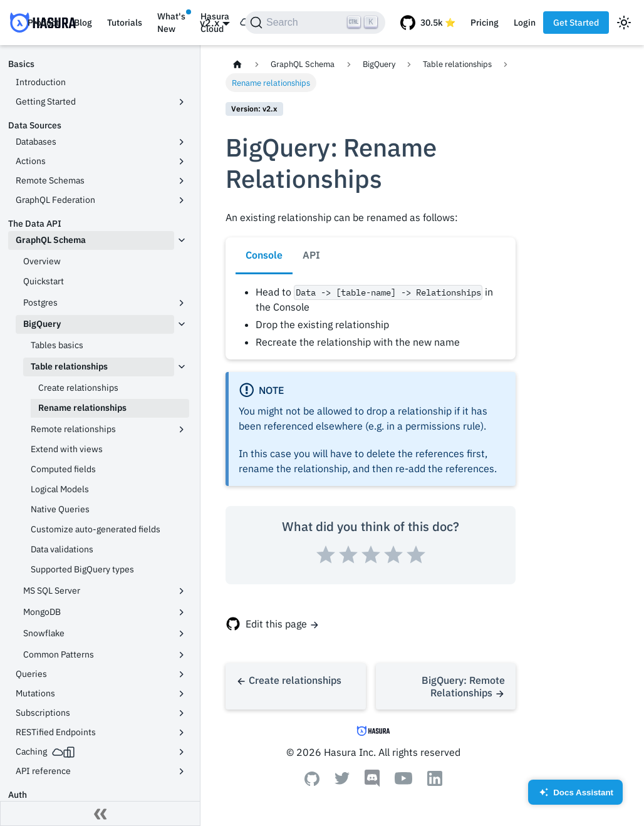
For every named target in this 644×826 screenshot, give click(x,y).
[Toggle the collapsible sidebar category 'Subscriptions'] (182, 713)
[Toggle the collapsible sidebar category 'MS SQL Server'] (182, 591)
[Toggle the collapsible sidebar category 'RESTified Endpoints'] (182, 733)
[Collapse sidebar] (100, 813)
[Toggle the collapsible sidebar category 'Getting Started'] (182, 102)
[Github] (312, 782)
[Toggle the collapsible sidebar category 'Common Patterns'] (182, 655)
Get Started (576, 23)
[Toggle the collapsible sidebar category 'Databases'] (182, 142)
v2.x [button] (210, 23)
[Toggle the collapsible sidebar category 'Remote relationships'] (182, 430)
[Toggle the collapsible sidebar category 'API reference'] (182, 772)
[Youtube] (403, 781)
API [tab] (311, 255)
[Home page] (237, 64)
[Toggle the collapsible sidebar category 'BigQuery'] (182, 324)
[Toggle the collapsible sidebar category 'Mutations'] (182, 694)
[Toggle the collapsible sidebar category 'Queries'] (182, 674)
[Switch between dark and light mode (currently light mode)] (624, 23)
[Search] (315, 23)
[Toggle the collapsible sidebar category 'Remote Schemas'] (182, 181)
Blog (83, 23)
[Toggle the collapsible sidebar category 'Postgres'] (182, 303)
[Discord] (372, 783)
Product (43, 23)
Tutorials (125, 23)
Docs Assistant (575, 796)
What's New (171, 23)
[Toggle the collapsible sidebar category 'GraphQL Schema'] (182, 240)
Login (525, 23)
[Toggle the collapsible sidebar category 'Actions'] (182, 162)
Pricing (485, 23)
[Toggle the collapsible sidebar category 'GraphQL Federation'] (182, 200)
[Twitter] (342, 781)
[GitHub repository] (428, 23)
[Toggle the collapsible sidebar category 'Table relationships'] (182, 367)
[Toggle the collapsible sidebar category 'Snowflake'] (182, 634)
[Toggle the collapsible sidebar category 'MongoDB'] (182, 612)
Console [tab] (264, 255)
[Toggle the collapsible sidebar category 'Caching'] (182, 752)
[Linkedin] (435, 782)
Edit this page (276, 624)
